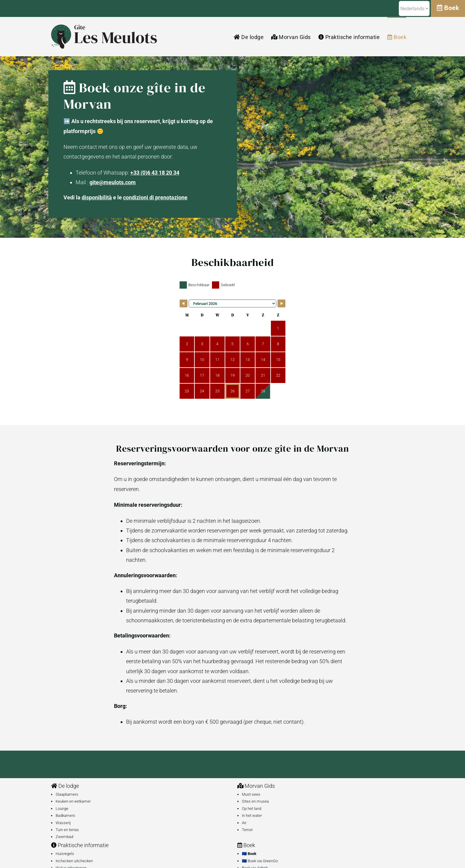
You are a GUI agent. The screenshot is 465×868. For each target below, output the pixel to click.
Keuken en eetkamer (73, 801)
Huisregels (65, 854)
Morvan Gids (256, 786)
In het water (252, 816)
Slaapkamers (67, 794)
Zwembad (64, 837)
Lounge (62, 809)
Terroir (247, 830)
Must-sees (251, 794)
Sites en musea (255, 801)
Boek (246, 845)
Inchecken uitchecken (74, 861)
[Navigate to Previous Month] (184, 303)
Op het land (252, 809)
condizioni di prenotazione (155, 197)
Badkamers (65, 816)
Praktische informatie (80, 845)
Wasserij (63, 823)
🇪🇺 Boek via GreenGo (260, 861)
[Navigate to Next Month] (281, 303)
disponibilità (97, 197)
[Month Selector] (233, 303)
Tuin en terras (67, 830)
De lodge (65, 786)
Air (244, 823)
